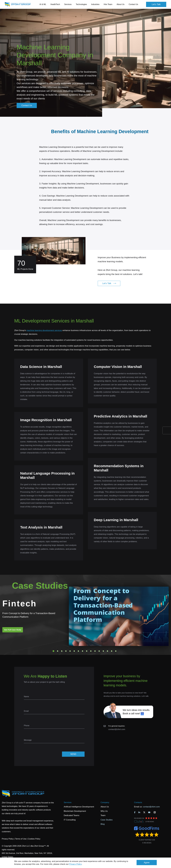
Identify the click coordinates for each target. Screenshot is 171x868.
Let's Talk (156, 4)
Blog (103, 824)
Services (68, 802)
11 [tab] (95, 651)
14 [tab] (107, 651)
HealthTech (55, 4)
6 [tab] (74, 651)
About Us (105, 807)
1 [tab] (53, 651)
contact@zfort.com (117, 729)
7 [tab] (78, 651)
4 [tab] (66, 651)
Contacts (138, 802)
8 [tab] (83, 651)
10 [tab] (91, 651)
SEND (73, 754)
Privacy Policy (75, 864)
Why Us (104, 811)
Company (105, 802)
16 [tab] (116, 651)
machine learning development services (44, 330)
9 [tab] (87, 651)
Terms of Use (21, 839)
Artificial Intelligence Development (79, 807)
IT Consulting (70, 820)
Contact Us (133, 4)
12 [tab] (99, 651)
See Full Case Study (13, 630)
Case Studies (107, 820)
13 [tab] (103, 651)
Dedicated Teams (72, 815)
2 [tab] (58, 651)
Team (103, 815)
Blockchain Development (75, 811)
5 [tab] (70, 651)
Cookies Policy (34, 839)
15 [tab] (112, 651)
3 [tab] (62, 651)
